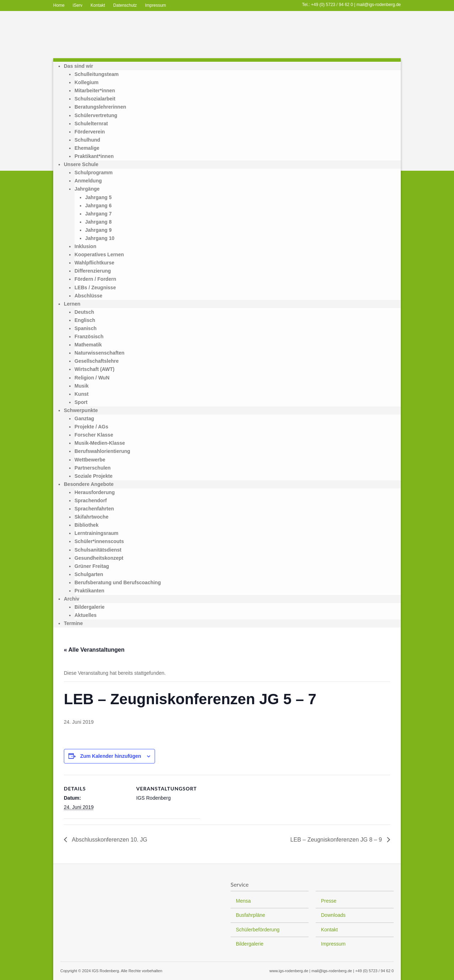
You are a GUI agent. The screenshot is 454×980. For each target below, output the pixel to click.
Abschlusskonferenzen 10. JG (109, 840)
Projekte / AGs (91, 427)
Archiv (72, 599)
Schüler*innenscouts (99, 541)
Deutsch (84, 312)
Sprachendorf (91, 500)
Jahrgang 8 (98, 222)
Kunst (82, 394)
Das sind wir (78, 66)
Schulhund (87, 140)
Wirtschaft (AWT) (95, 369)
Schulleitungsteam (96, 74)
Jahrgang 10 (100, 238)
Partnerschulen (93, 468)
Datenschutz (125, 5)
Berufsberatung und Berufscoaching (118, 582)
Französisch (89, 336)
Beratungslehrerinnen (100, 107)
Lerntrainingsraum (96, 533)
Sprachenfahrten (94, 509)
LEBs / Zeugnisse (95, 288)
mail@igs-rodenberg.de (379, 5)
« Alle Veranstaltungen (94, 650)
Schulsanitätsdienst (98, 550)
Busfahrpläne (251, 915)
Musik (82, 386)
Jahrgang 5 (98, 197)
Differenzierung (93, 271)
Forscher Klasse (94, 435)
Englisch (85, 320)
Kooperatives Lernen (99, 254)
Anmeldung (88, 181)
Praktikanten (89, 591)
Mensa (243, 901)
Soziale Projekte (93, 476)
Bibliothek (87, 525)
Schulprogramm (93, 173)
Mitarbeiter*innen (95, 91)
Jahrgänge (87, 189)
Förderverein (90, 132)
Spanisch (85, 328)
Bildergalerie (90, 607)
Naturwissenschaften (99, 353)
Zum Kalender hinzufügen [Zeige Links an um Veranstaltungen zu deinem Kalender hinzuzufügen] (111, 756)
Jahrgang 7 (98, 214)
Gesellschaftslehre (97, 361)
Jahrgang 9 (98, 230)
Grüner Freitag (92, 566)
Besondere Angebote (89, 484)
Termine (73, 623)
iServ (77, 5)
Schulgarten (89, 574)
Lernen (72, 304)
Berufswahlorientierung (102, 451)
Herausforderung (95, 492)
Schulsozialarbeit (95, 99)
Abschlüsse (88, 296)
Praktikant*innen (94, 156)
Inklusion (85, 246)
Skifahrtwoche (92, 517)
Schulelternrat (91, 124)
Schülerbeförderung (258, 930)
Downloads (333, 915)
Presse (329, 901)
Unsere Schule (81, 164)
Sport (81, 402)
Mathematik (88, 345)
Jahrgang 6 (98, 206)
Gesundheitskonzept (99, 558)
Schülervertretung (96, 115)
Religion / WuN (92, 378)
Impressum (156, 5)
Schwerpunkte (81, 410)
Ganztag (84, 418)
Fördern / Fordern (95, 279)
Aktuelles (85, 615)
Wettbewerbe (90, 460)
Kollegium (87, 82)
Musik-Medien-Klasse (100, 443)
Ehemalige (87, 148)
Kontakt (98, 5)
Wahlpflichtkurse (94, 263)
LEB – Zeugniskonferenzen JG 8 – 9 (337, 840)
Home (59, 5)
